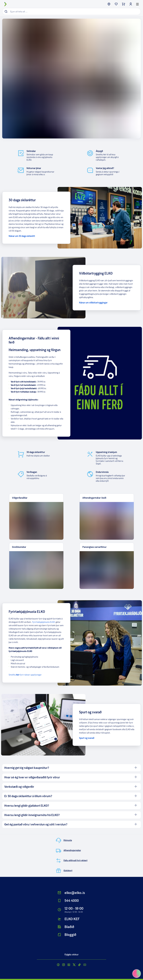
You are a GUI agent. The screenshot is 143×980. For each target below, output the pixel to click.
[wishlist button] (116, 4)
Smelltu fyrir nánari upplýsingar (25, 675)
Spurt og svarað (87, 738)
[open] (136, 768)
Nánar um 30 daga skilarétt (22, 236)
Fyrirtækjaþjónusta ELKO (44, 622)
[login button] (131, 4)
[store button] (109, 4)
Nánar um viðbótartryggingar (93, 302)
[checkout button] (123, 4)
